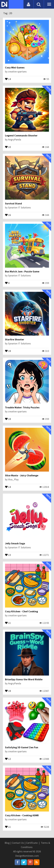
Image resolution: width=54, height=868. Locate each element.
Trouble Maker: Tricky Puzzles (22, 407)
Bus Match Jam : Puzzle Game (22, 271)
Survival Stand (13, 203)
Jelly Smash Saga (15, 543)
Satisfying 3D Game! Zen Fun (22, 747)
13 (8, 555)
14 (8, 79)
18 (8, 351)
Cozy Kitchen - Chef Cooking (21, 611)
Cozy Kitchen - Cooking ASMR (22, 815)
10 (8, 147)
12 (8, 759)
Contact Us (18, 843)
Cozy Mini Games (15, 67)
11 (8, 623)
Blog (7, 843)
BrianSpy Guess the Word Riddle (24, 679)
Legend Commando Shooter (21, 135)
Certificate (32, 843)
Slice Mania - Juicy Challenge (22, 475)
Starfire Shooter (15, 339)
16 (8, 215)
